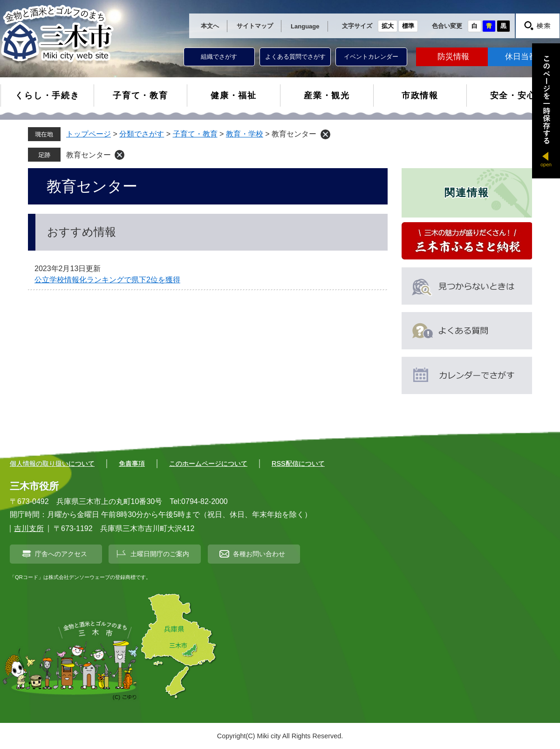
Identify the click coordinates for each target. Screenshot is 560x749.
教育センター (89, 155)
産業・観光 (327, 95)
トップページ (89, 134)
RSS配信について (298, 463)
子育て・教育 (140, 95)
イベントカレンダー (371, 57)
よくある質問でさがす (295, 57)
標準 (408, 26)
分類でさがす (142, 134)
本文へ (210, 26)
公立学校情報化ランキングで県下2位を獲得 (107, 280)
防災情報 (453, 57)
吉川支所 (29, 528)
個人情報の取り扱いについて (52, 463)
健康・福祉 (234, 95)
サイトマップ (255, 26)
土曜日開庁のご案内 (160, 554)
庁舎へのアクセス (61, 554)
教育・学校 (245, 134)
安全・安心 (513, 95)
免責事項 (132, 463)
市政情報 (420, 95)
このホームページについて (208, 463)
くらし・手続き (47, 95)
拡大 (388, 26)
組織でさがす (219, 57)
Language (305, 26)
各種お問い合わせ (259, 554)
